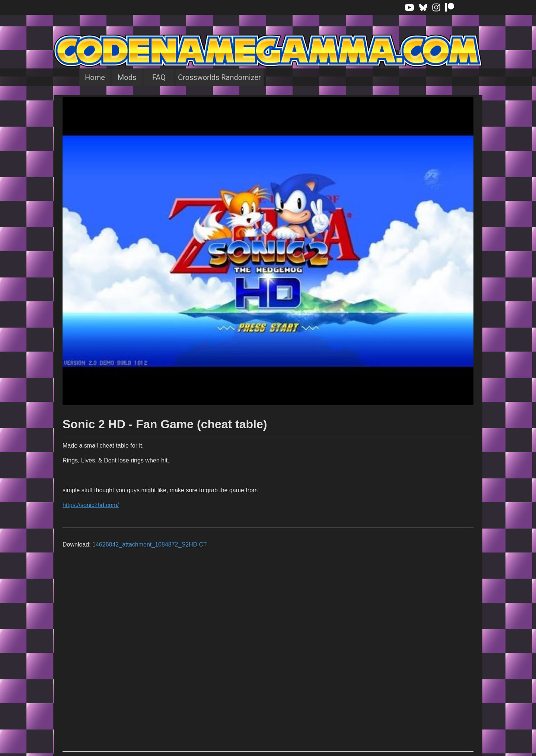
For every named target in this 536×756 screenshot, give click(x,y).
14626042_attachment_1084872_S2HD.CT (150, 544)
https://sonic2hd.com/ (91, 505)
